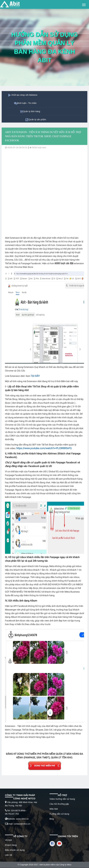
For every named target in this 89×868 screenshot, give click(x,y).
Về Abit (8, 840)
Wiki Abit (54, 809)
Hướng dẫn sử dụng (59, 814)
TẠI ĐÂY (35, 376)
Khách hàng (11, 845)
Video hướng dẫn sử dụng (62, 799)
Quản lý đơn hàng (32, 111)
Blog (52, 819)
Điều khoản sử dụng (15, 850)
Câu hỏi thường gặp (59, 804)
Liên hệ (8, 855)
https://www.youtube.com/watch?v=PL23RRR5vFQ (44, 448)
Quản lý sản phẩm (37, 119)
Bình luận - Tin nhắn (27, 103)
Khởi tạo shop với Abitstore (24, 95)
